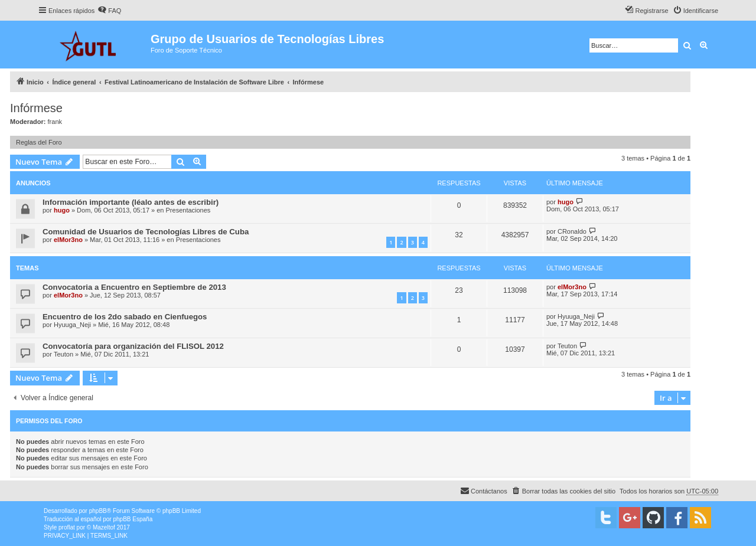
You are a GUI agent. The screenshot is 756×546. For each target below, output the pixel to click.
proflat (67, 527)
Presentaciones (188, 210)
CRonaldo (572, 231)
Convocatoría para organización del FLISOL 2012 (133, 346)
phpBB (98, 511)
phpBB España (133, 519)
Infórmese (36, 108)
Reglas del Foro (39, 142)
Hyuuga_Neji (72, 325)
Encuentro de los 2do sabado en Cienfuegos (125, 317)
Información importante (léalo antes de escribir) (131, 202)
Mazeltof (104, 527)
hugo (62, 210)
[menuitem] (109, 11)
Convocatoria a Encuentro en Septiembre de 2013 (134, 287)
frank (55, 122)
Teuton (63, 354)
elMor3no (68, 240)
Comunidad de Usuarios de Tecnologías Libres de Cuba (146, 232)
